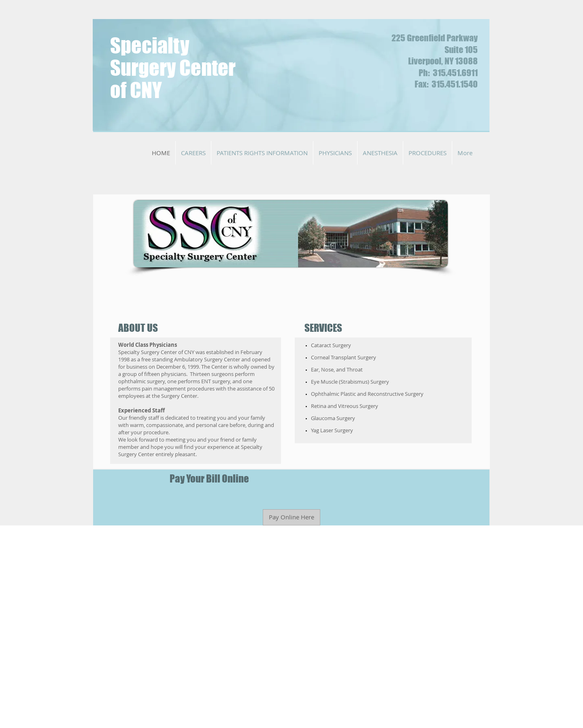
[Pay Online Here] (291, 517)
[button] (193, 153)
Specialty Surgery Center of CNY (173, 68)
